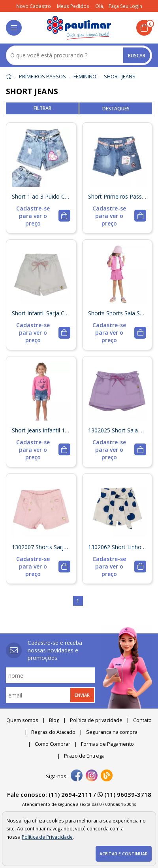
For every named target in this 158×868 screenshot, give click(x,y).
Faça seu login (125, 6)
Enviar (82, 695)
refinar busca (42, 108)
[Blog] (107, 776)
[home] (79, 28)
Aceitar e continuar (124, 854)
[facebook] (77, 776)
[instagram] (92, 776)
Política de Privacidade (47, 837)
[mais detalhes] (41, 216)
